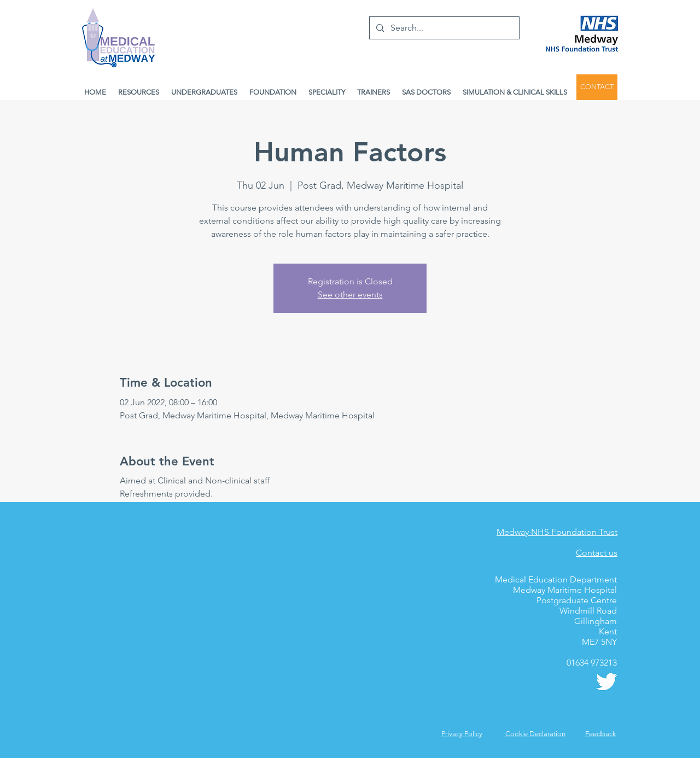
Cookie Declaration (535, 734)
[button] (600, 734)
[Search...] (443, 28)
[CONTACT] (597, 87)
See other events (350, 295)
